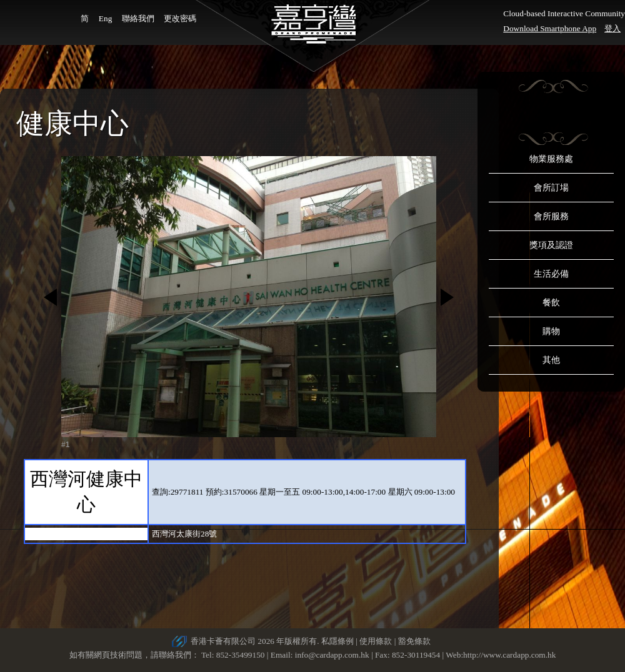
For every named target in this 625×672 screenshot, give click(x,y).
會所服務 (551, 216)
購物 (551, 331)
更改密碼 (180, 18)
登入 (612, 28)
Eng (105, 18)
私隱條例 (337, 641)
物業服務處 (551, 159)
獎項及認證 (551, 245)
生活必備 (551, 274)
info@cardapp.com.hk (333, 655)
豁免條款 (414, 641)
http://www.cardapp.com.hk (509, 655)
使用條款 (376, 641)
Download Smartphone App (550, 28)
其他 (551, 360)
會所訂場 (551, 188)
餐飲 (551, 303)
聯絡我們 (138, 18)
